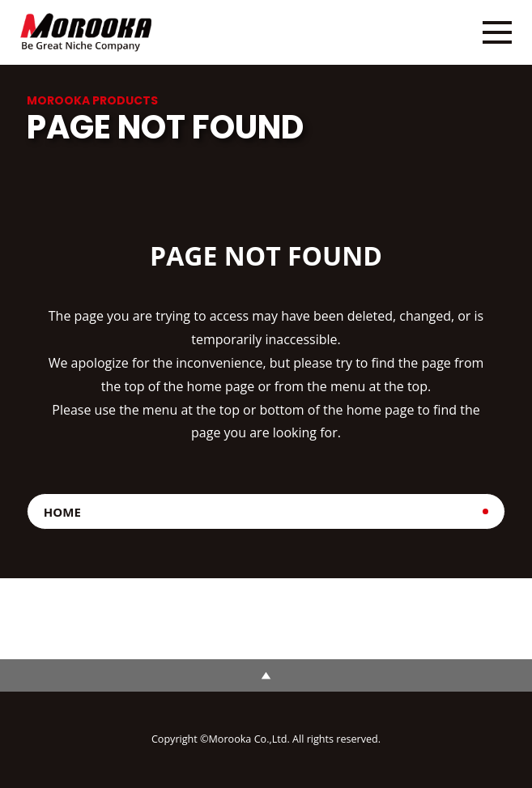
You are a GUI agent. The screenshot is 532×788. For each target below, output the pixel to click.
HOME (62, 512)
